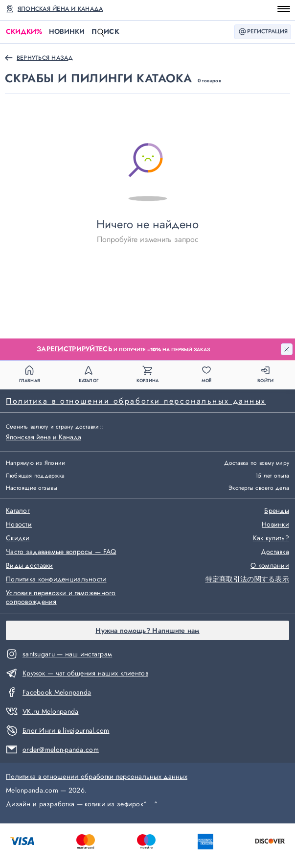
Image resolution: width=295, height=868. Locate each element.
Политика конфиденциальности (56, 579)
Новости (19, 525)
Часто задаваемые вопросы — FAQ (61, 552)
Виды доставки (30, 566)
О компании (270, 566)
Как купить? (271, 538)
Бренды (277, 511)
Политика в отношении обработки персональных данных (136, 401)
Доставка (275, 552)
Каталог (18, 511)
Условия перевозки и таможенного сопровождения (61, 598)
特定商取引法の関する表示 (247, 579)
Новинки (67, 31)
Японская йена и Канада (60, 9)
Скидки (24, 32)
